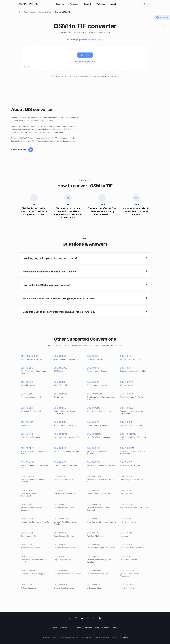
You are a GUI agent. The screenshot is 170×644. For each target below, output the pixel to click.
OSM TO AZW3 (127, 585)
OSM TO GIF (126, 368)
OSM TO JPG (27, 368)
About (113, 4)
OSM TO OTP (60, 557)
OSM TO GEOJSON (30, 356)
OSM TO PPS (60, 545)
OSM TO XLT (126, 462)
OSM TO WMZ (93, 408)
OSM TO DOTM (61, 519)
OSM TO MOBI (94, 585)
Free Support (76, 628)
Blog (97, 628)
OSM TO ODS (60, 462)
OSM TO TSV (60, 476)
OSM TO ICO (60, 382)
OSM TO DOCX (127, 505)
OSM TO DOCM (94, 505)
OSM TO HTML (94, 434)
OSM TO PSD (93, 382)
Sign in (147, 4)
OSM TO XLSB (27, 462)
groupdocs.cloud (97, 40)
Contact (114, 637)
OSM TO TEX (27, 434)
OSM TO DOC (60, 505)
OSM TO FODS (28, 490)
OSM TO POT (126, 557)
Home (55, 628)
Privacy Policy (114, 76)
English (125, 637)
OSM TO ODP (27, 557)
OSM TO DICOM (94, 394)
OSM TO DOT (27, 519)
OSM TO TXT (93, 533)
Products (60, 4)
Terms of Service (100, 76)
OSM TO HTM (60, 434)
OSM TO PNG (93, 368)
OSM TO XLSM (127, 448)
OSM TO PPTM (61, 571)
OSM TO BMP (27, 382)
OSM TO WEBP (127, 394)
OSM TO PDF (27, 585)
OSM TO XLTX (93, 462)
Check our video (19, 150)
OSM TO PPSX (127, 545)
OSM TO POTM (28, 571)
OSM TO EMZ (60, 408)
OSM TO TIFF (126, 356)
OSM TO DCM (60, 394)
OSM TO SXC (60, 490)
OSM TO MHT (27, 448)
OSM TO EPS (93, 422)
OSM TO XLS (60, 448)
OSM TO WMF (127, 382)
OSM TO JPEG (61, 368)
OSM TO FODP (127, 571)
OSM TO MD (126, 533)
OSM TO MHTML (128, 434)
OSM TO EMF (27, 394)
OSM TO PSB (60, 422)
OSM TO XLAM (94, 476)
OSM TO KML (60, 356)
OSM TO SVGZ (127, 408)
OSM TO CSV (126, 476)
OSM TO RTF (126, 519)
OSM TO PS (126, 490)
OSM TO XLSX (94, 448)
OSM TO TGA (27, 422)
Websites (101, 4)
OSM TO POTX (94, 557)
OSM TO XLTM (27, 476)
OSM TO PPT (27, 545)
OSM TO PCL (27, 505)
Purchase (74, 4)
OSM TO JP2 (27, 408)
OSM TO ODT (27, 533)
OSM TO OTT (60, 533)
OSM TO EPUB (61, 585)
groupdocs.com (82, 40)
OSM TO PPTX (94, 545)
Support (87, 4)
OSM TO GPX (93, 356)
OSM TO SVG (93, 490)
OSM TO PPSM (94, 571)
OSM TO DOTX (94, 519)
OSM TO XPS (126, 422)
